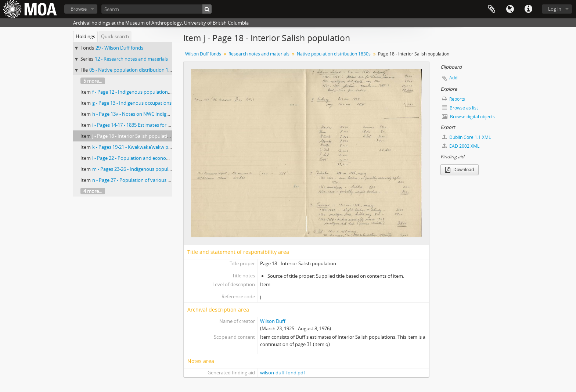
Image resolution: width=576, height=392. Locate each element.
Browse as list (460, 108)
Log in (555, 9)
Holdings (85, 36)
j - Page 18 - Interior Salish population (133, 136)
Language (510, 9)
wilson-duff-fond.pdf (282, 373)
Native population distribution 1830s (334, 54)
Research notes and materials (259, 54)
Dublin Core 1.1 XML (466, 137)
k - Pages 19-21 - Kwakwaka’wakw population (141, 147)
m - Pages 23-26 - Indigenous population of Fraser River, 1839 (158, 169)
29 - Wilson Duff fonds (119, 48)
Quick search (115, 36)
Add (453, 78)
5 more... (93, 81)
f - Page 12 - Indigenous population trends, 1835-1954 (150, 92)
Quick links (528, 9)
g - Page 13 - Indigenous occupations (132, 103)
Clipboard (492, 9)
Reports (453, 99)
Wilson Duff (273, 321)
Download (460, 170)
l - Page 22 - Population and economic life (137, 158)
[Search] (156, 9)
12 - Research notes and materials (131, 59)
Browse (79, 9)
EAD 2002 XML (461, 146)
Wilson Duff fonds (203, 54)
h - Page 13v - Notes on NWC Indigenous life (140, 114)
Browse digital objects (468, 117)
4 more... (93, 191)
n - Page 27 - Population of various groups (138, 180)
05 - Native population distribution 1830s (134, 70)
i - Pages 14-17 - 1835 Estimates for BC (133, 125)
